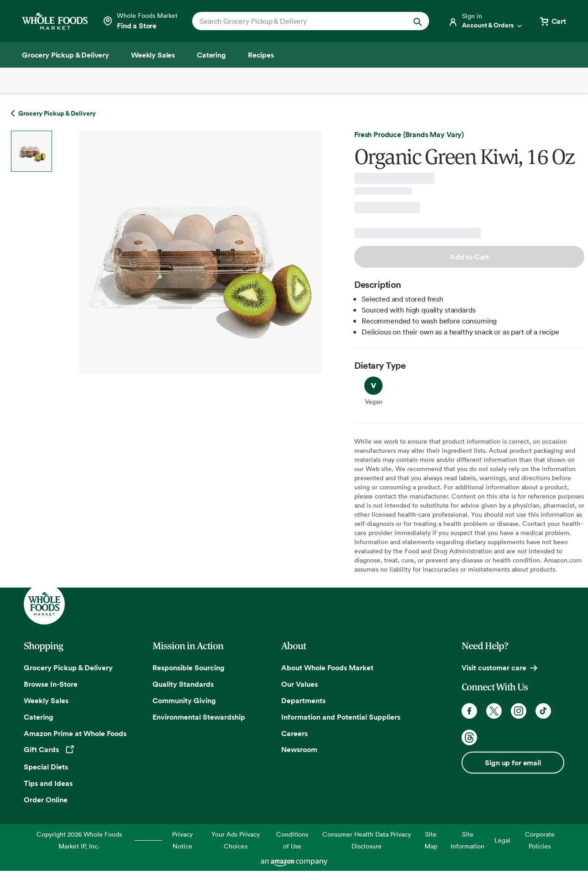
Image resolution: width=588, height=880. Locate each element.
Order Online (46, 800)
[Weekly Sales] (153, 55)
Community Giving (184, 700)
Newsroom (299, 749)
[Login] (486, 21)
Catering (39, 717)
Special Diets (46, 767)
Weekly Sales (46, 700)
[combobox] (299, 21)
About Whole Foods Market (327, 668)
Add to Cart (469, 257)
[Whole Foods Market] (55, 21)
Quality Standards (183, 684)
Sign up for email (513, 763)
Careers (294, 733)
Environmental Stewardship (199, 717)
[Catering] (211, 55)
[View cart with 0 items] (552, 21)
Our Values (299, 684)
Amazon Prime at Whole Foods (75, 733)
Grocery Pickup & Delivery (68, 668)
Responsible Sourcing (189, 668)
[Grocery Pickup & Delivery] (66, 55)
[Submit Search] (418, 21)
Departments (303, 700)
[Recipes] (261, 55)
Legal (502, 840)
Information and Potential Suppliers (341, 717)
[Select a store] (140, 21)
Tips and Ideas (48, 783)
